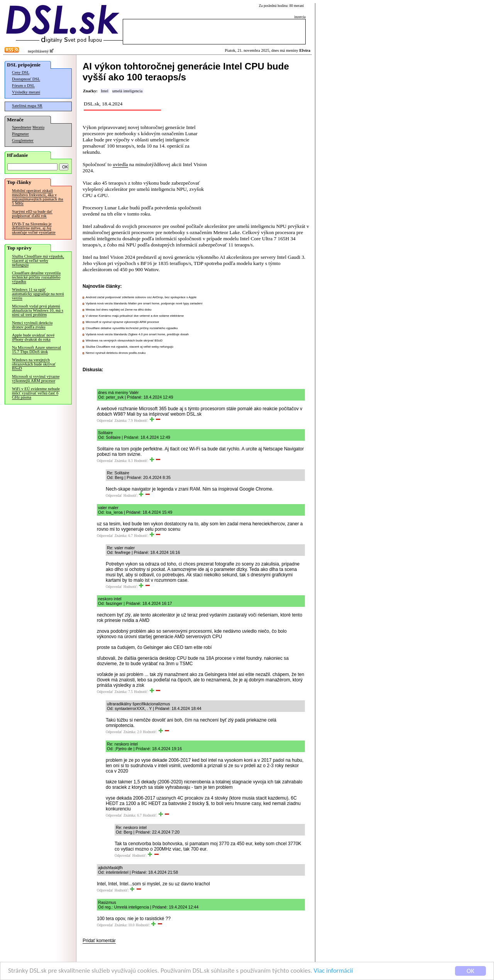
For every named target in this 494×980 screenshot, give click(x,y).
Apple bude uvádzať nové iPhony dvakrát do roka (33, 337)
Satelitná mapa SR (27, 106)
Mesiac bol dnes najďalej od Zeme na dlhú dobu (118, 310)
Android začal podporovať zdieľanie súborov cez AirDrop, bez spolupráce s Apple (141, 297)
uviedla (120, 164)
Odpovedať (105, 421)
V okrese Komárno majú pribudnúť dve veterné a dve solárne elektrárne (135, 316)
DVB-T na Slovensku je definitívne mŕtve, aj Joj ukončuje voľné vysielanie (34, 228)
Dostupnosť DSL (26, 79)
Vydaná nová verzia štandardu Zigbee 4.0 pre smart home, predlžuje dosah (137, 334)
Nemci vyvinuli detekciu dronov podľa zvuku (32, 325)
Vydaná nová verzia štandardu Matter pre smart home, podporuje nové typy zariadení (144, 303)
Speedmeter (22, 127)
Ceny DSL (21, 72)
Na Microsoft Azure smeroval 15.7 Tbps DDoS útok (36, 350)
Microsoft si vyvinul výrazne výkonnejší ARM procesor (36, 379)
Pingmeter (20, 134)
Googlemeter (23, 140)
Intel (105, 91)
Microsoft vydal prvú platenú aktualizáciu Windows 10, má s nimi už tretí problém (38, 310)
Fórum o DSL (23, 86)
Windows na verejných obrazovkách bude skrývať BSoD (34, 364)
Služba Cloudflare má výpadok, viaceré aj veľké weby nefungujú (38, 261)
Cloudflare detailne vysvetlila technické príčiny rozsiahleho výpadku (36, 277)
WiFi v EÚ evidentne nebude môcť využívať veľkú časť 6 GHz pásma (36, 393)
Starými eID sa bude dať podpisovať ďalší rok (32, 214)
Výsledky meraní (26, 92)
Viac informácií (333, 971)
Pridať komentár (99, 941)
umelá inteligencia (127, 91)
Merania (38, 127)
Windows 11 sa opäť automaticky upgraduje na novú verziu (38, 294)
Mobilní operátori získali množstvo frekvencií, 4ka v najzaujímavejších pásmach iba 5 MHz (38, 197)
